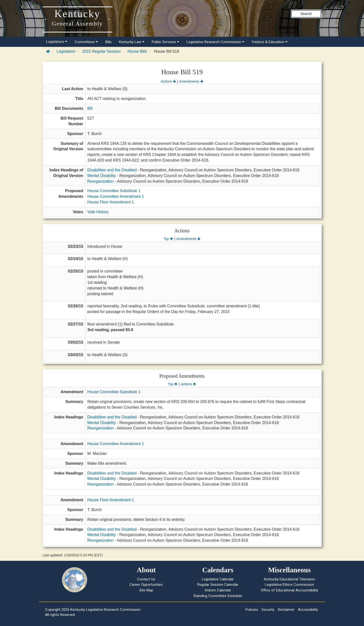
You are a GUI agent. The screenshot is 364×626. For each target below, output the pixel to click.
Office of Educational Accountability (289, 590)
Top (168, 239)
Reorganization (101, 181)
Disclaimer (286, 610)
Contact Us (146, 579)
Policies (252, 610)
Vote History (98, 212)
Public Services (165, 42)
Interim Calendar (218, 590)
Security (268, 610)
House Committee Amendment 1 (116, 196)
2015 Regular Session (101, 51)
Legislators (57, 42)
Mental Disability (102, 176)
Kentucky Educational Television (289, 579)
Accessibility (308, 610)
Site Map (146, 590)
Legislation (66, 51)
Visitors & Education (270, 42)
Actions (168, 81)
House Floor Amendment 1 (111, 202)
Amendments (191, 81)
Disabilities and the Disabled (112, 170)
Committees (86, 42)
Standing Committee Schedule (218, 596)
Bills (108, 42)
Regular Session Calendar (218, 585)
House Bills (137, 51)
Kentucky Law (132, 42)
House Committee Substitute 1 (114, 191)
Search (306, 14)
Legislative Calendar (218, 579)
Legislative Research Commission (215, 42)
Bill (90, 108)
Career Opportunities (146, 585)
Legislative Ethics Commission (289, 585)
